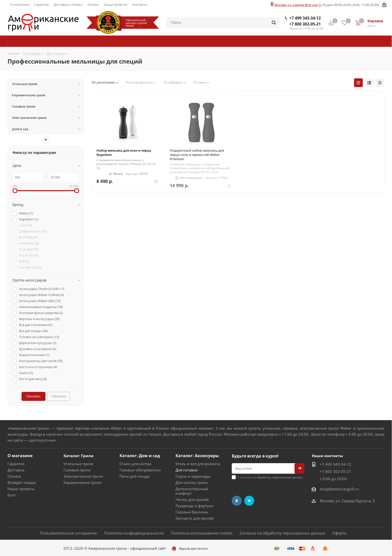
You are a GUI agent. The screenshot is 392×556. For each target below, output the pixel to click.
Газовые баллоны (192, 512)
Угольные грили (78, 464)
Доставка (16, 470)
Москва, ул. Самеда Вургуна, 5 (297, 5)
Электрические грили (83, 476)
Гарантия (16, 464)
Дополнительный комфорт (192, 491)
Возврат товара (22, 482)
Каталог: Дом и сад (140, 456)
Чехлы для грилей (192, 499)
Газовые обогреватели (140, 470)
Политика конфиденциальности (134, 533)
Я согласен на (270, 477)
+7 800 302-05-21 (305, 24)
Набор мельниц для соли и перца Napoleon (124, 153)
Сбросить (59, 396)
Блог (12, 495)
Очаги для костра (135, 464)
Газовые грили (77, 470)
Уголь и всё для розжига (198, 464)
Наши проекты (21, 489)
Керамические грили (83, 482)
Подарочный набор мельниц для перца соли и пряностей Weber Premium (197, 155)
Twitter (249, 501)
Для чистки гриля (191, 482)
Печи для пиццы (135, 476)
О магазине (20, 456)
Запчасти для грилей (195, 518)
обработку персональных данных (279, 477)
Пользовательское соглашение (68, 533)
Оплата (14, 476)
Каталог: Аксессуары (197, 456)
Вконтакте (237, 501)
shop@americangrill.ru (339, 489)
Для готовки (187, 470)
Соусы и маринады (193, 476)
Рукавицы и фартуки (194, 506)
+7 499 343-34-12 (305, 18)
